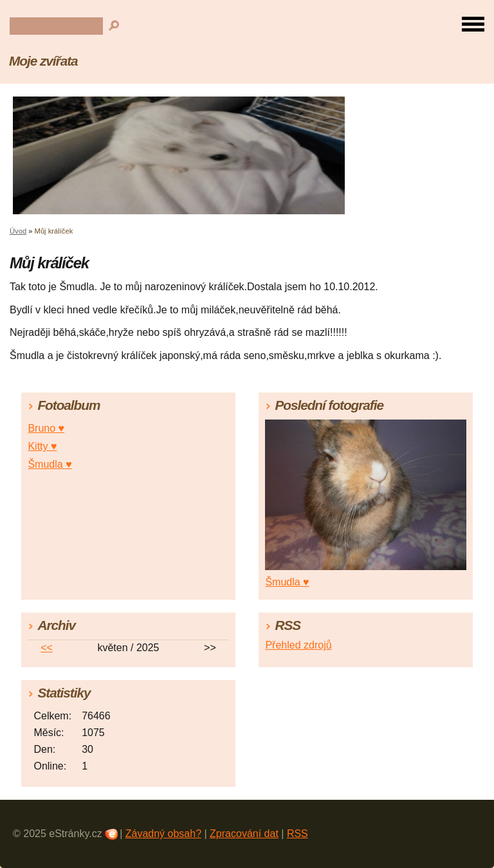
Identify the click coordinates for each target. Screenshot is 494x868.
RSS (297, 834)
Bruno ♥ (46, 428)
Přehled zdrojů (298, 645)
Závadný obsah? (163, 834)
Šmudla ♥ (50, 464)
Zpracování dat (244, 834)
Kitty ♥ (42, 446)
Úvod (18, 231)
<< (47, 648)
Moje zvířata (43, 61)
